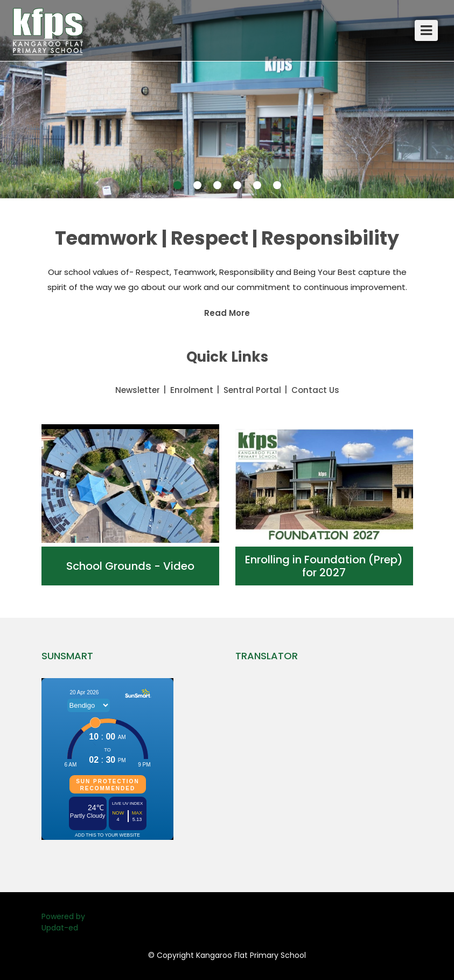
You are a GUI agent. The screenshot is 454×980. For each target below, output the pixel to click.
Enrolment (192, 390)
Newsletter (138, 390)
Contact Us (315, 390)
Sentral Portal (252, 390)
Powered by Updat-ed (63, 922)
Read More (227, 313)
